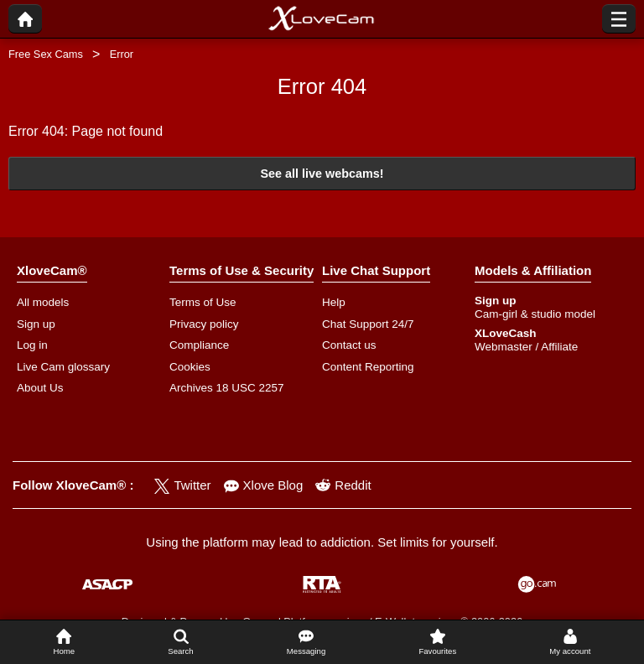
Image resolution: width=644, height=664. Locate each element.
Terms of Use (203, 302)
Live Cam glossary (63, 367)
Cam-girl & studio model (535, 314)
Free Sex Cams (46, 54)
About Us (40, 388)
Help (334, 302)
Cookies (190, 367)
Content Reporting (368, 367)
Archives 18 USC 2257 (227, 388)
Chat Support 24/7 (368, 324)
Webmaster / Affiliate (526, 347)
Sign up (36, 324)
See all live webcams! (322, 174)
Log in (32, 345)
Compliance (199, 345)
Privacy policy (204, 324)
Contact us (349, 345)
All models (43, 302)
